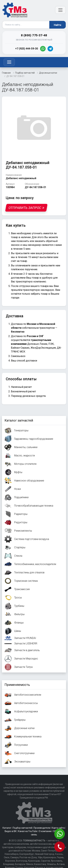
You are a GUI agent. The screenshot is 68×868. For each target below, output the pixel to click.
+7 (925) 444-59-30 (27, 49)
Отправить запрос (26, 208)
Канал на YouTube (28, 831)
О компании (45, 831)
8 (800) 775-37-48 (34, 35)
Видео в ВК (11, 831)
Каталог (7, 828)
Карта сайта (58, 828)
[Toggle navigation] (9, 62)
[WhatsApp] (43, 49)
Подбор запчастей (22, 828)
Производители (42, 828)
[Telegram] (50, 49)
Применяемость (17, 685)
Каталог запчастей (19, 420)
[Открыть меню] (60, 10)
